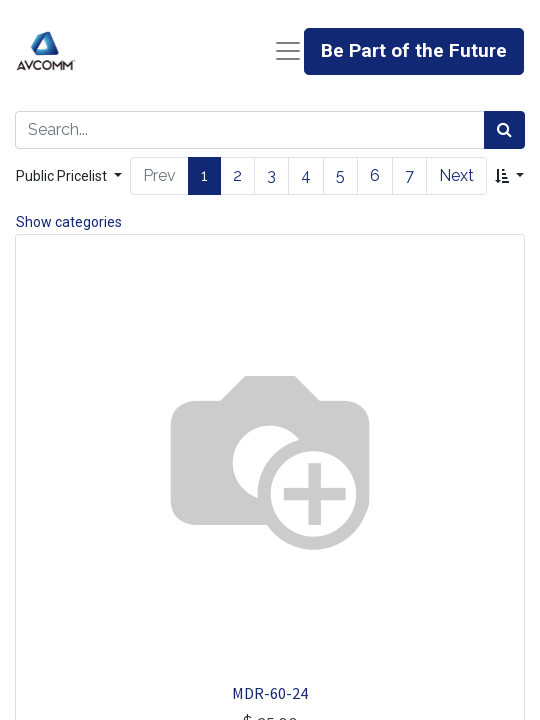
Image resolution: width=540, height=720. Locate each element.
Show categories (69, 222)
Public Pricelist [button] (63, 176)
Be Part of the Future (414, 50)
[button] (509, 176)
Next (456, 175)
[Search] (504, 130)
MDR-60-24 (270, 693)
